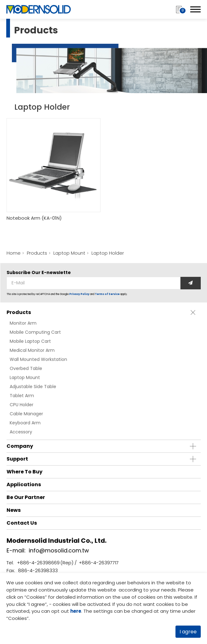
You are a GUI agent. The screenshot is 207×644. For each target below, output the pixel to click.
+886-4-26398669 (38, 563)
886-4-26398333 (38, 570)
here (76, 611)
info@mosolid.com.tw (59, 550)
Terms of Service (107, 294)
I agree (188, 632)
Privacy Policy (79, 294)
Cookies (36, 597)
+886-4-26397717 (99, 563)
